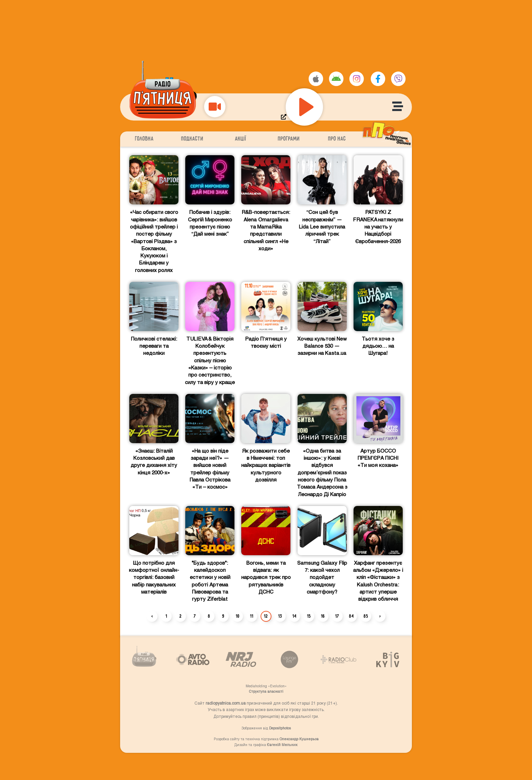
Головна (144, 139)
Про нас (337, 139)
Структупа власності (266, 691)
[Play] (304, 107)
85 (366, 616)
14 (294, 616)
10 (238, 616)
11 (252, 616)
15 (309, 616)
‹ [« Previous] (152, 616)
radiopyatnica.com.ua (226, 703)
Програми (289, 139)
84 (351, 616)
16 (323, 616)
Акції (241, 139)
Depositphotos (280, 728)
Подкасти (192, 139)
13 (280, 616)
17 (337, 616)
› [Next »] (380, 616)
